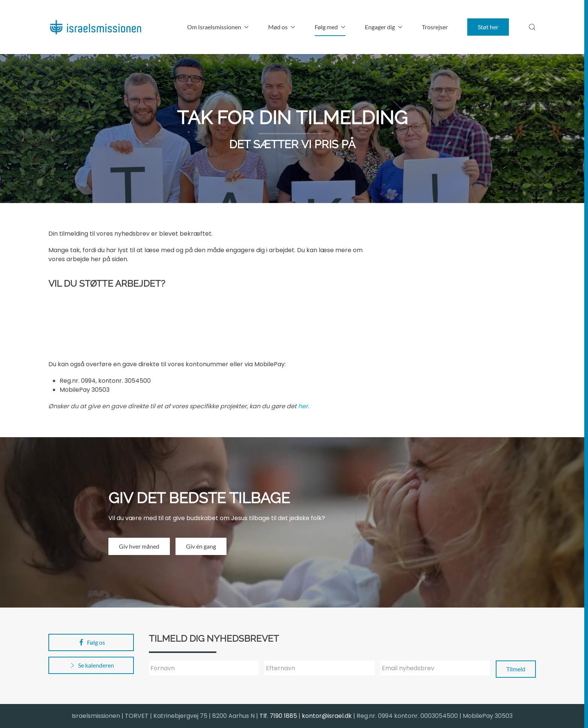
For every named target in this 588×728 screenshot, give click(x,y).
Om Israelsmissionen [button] (218, 27)
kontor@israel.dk (327, 716)
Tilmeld (516, 669)
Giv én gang (201, 546)
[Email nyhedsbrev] (435, 668)
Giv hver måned (139, 546)
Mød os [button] (282, 27)
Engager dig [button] (384, 27)
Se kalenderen (91, 665)
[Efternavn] (319, 668)
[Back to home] (95, 27)
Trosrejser (435, 27)
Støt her (488, 27)
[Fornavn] (204, 668)
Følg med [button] (330, 27)
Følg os (91, 642)
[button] (532, 27)
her (303, 406)
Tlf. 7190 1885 (278, 716)
